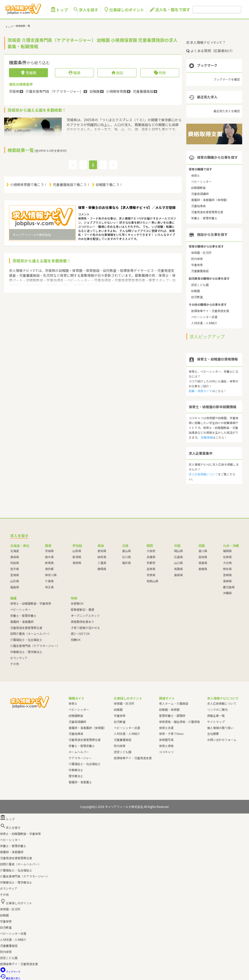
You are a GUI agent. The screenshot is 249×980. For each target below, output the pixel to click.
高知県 (203, 557)
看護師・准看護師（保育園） (210, 200)
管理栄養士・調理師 (172, 716)
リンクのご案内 (217, 709)
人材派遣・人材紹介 (204, 323)
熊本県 (227, 569)
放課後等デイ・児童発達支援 (210, 311)
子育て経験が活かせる (85, 628)
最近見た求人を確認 (227, 111)
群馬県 (49, 563)
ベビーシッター (201, 181)
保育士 (196, 175)
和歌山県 (152, 581)
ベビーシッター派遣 (204, 317)
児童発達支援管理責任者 (207, 212)
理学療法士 (76, 776)
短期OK (76, 640)
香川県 (203, 551)
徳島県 (203, 563)
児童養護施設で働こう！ (71, 185)
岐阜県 (102, 557)
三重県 (102, 563)
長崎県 (227, 581)
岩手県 (15, 569)
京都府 (151, 563)
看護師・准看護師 (22, 622)
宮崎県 (227, 575)
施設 (117, 73)
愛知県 (102, 551)
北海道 (15, 551)
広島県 (178, 557)
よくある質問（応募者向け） (210, 51)
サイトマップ (216, 722)
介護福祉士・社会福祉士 (26, 640)
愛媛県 (203, 569)
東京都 (49, 569)
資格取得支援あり (82, 622)
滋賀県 (151, 569)
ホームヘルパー (79, 752)
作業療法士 (76, 770)
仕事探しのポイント (124, 10)
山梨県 (77, 551)
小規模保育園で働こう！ (29, 185)
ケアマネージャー (80, 758)
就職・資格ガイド (200, 391)
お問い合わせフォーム (222, 740)
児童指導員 (198, 206)
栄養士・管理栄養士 (204, 218)
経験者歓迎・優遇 (82, 609)
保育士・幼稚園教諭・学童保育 (31, 603)
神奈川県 (51, 575)
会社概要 (213, 734)
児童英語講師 (200, 194)
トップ (59, 10)
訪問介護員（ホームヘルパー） (31, 633)
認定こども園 (200, 285)
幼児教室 (197, 297)
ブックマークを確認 (227, 79)
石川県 (126, 557)
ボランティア (19, 658)
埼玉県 (49, 587)
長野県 (77, 563)
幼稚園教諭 (198, 188)
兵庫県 (151, 557)
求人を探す (86, 10)
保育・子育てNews (171, 734)
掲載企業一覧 (216, 716)
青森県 (15, 557)
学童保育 (197, 265)
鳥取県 (178, 569)
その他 (15, 664)
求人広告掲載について (203, 474)
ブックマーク (10, 972)
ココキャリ (166, 752)
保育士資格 (166, 746)
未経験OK (77, 603)
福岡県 (227, 551)
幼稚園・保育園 (169, 709)
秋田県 (15, 563)
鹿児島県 (229, 587)
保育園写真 (166, 740)
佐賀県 (227, 557)
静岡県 (102, 569)
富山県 (126, 551)
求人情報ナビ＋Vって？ (206, 42)
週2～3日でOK (80, 633)
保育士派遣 (166, 728)
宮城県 (15, 575)
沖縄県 (227, 593)
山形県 (15, 581)
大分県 (227, 563)
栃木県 (49, 557)
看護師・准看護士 (80, 782)
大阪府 (151, 551)
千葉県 (49, 581)
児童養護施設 (200, 271)
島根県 (178, 575)
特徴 (160, 73)
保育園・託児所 (201, 253)
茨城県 (49, 551)
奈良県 (151, 575)
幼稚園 (196, 291)
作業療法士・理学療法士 (26, 652)
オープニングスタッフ (85, 615)
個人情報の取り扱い (220, 728)
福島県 (15, 587)
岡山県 (178, 551)
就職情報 (207, 437)
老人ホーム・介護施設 (174, 703)
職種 (74, 73)
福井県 (126, 563)
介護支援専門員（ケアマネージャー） (35, 646)
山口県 (178, 563)
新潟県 (77, 557)
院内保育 (197, 259)
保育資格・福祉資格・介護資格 (179, 722)
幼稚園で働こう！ (109, 185)
